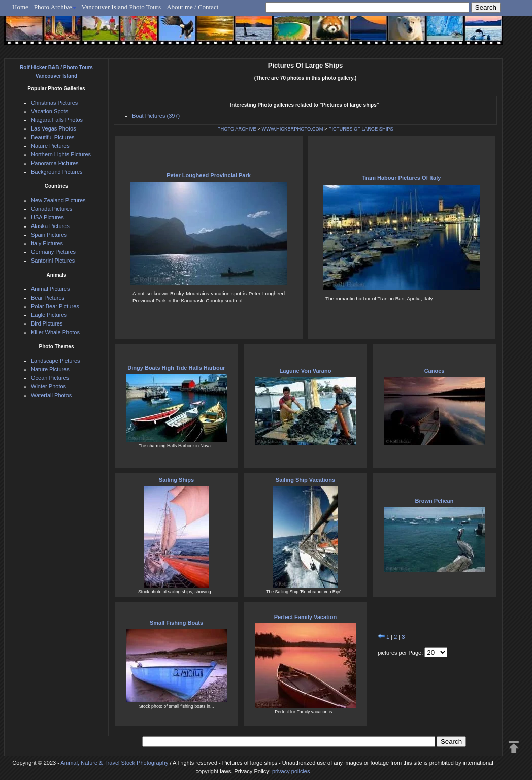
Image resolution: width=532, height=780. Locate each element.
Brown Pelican (435, 501)
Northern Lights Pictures (61, 154)
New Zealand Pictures (58, 200)
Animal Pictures (50, 289)
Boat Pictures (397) (156, 116)
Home (20, 7)
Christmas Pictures (54, 103)
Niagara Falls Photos (57, 120)
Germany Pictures (53, 252)
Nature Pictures (50, 146)
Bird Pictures (47, 323)
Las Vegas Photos (54, 128)
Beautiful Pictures (53, 137)
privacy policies (291, 771)
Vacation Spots (49, 111)
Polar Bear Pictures (55, 306)
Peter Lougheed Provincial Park (209, 175)
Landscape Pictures (56, 361)
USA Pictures (47, 217)
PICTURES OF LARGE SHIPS (361, 129)
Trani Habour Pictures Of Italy (402, 178)
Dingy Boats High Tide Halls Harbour (176, 368)
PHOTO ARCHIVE (237, 129)
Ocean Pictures (50, 378)
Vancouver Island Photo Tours (122, 7)
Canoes (435, 371)
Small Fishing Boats (176, 623)
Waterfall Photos (51, 395)
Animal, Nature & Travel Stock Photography (114, 763)
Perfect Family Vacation (306, 617)
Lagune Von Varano (306, 371)
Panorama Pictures (55, 163)
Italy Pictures (47, 243)
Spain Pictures (49, 235)
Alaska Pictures (50, 226)
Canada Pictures (52, 209)
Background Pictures (57, 172)
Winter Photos (48, 386)
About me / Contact (192, 7)
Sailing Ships (176, 480)
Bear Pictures (48, 298)
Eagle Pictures (49, 315)
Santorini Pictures (53, 261)
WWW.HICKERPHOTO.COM (292, 129)
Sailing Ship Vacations (305, 480)
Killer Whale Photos (55, 332)
